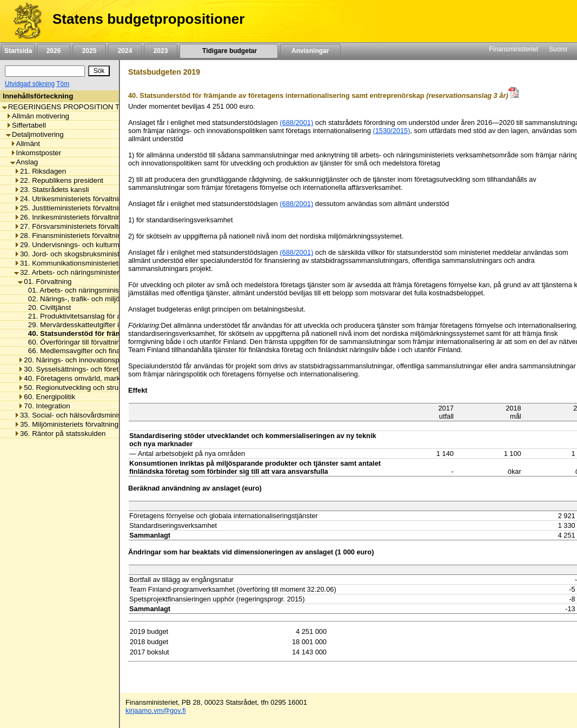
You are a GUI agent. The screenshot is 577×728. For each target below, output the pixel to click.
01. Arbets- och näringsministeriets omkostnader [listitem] (102, 290)
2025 (89, 51)
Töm (63, 84)
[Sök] (45, 71)
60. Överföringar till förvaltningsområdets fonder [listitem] (101, 342)
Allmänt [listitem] (25, 144)
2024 (125, 51)
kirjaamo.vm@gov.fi (156, 710)
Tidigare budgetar (228, 51)
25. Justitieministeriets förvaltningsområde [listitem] (84, 208)
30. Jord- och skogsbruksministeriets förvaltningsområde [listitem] (107, 254)
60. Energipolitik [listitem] (47, 397)
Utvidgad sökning (30, 84)
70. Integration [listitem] (44, 406)
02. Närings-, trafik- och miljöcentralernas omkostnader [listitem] (113, 299)
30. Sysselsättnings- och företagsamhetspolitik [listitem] (95, 369)
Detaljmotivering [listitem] (35, 134)
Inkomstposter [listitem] (36, 153)
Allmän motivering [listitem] (38, 116)
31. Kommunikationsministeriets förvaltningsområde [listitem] (100, 263)
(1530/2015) (391, 131)
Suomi (558, 49)
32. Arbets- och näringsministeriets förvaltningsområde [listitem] (104, 272)
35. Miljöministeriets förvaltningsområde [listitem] (80, 424)
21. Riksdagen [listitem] (40, 171)
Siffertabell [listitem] (26, 125)
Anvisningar (310, 51)
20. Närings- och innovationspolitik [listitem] (76, 360)
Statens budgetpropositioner (148, 19)
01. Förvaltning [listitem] (45, 282)
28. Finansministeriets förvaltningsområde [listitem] (84, 236)
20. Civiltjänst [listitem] (47, 307)
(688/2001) (296, 123)
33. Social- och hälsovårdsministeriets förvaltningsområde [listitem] (109, 415)
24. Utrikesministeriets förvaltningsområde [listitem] (84, 199)
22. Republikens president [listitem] (59, 180)
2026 (54, 51)
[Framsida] (24, 21)
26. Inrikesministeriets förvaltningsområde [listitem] (84, 217)
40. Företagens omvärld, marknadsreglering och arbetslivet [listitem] (115, 378)
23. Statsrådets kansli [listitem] (51, 190)
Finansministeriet (513, 49)
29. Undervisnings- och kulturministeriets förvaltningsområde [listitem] (114, 245)
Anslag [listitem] (24, 162)
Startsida (18, 51)
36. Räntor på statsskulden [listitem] (60, 434)
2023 (161, 51)
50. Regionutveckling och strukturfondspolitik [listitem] (92, 388)
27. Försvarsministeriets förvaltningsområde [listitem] (87, 226)
